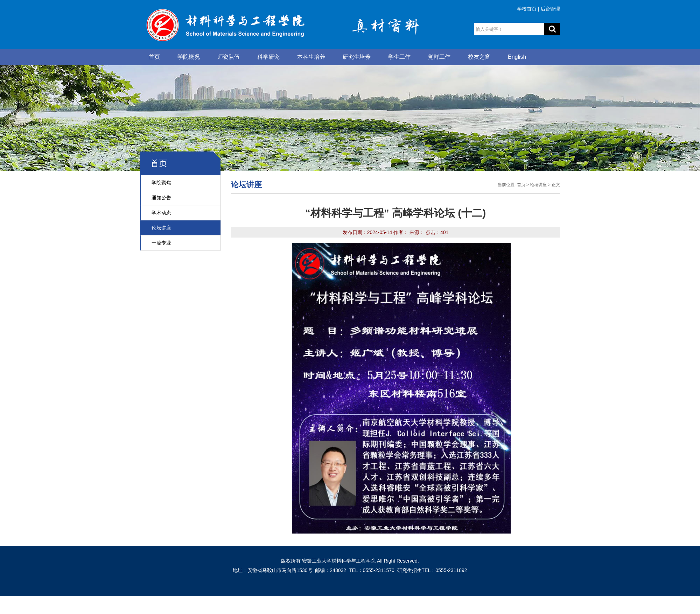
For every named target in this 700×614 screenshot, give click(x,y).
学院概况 (189, 57)
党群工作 (439, 57)
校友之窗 (479, 57)
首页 (154, 57)
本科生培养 (311, 57)
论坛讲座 (161, 228)
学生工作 (399, 57)
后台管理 (550, 9)
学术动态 (161, 213)
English (517, 57)
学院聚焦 (161, 183)
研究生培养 (357, 57)
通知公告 (161, 198)
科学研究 (268, 57)
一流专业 (161, 243)
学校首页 (527, 9)
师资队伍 (229, 57)
